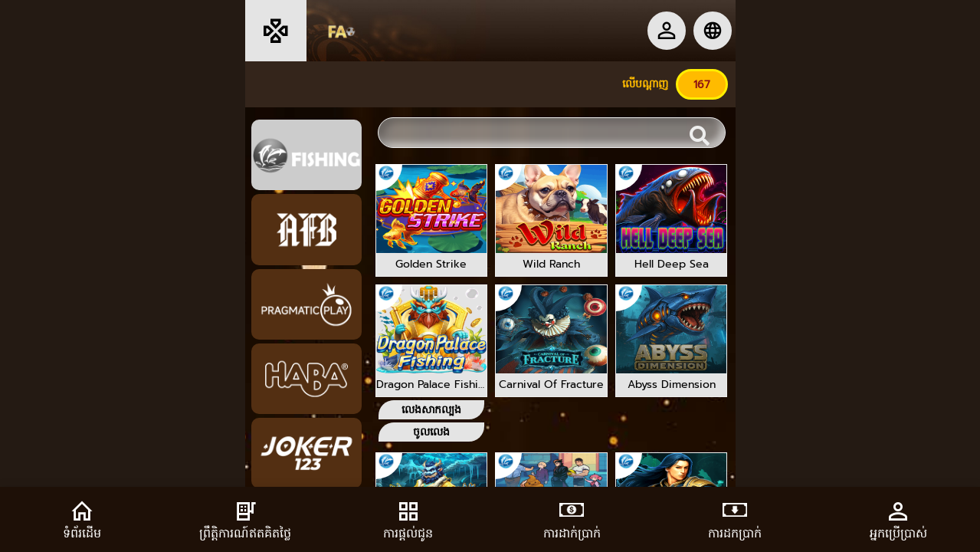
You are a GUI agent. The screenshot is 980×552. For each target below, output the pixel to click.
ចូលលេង (431, 432)
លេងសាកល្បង (431, 410)
